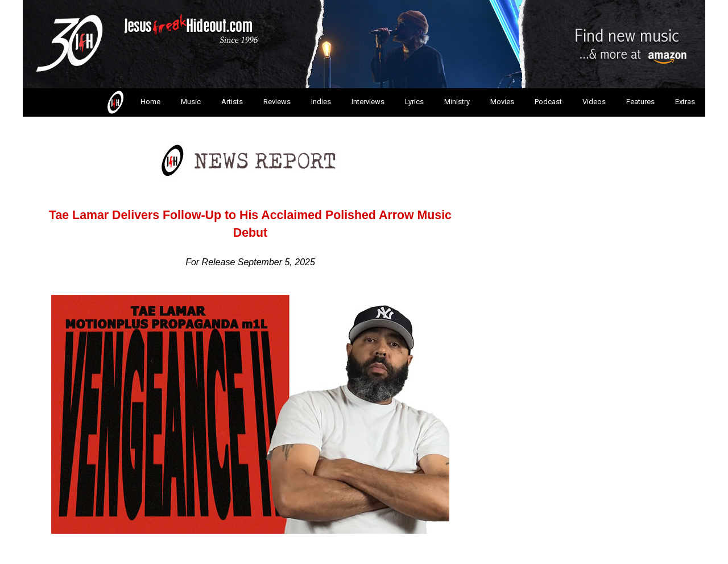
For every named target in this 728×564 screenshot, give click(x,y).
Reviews (277, 102)
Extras (685, 102)
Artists (232, 102)
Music (191, 102)
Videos (594, 102)
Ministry (457, 102)
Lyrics (414, 102)
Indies (321, 102)
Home (133, 102)
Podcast (548, 102)
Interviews (368, 102)
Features (640, 102)
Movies (502, 102)
